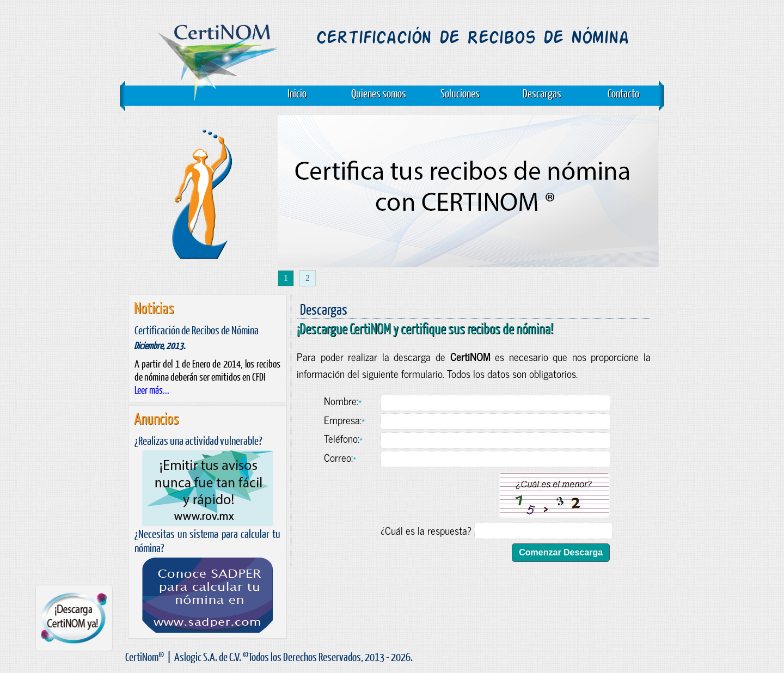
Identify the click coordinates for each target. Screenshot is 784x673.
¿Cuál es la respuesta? (426, 530)
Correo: (340, 457)
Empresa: (344, 420)
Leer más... (152, 390)
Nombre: (343, 400)
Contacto (623, 93)
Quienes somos (379, 93)
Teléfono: (343, 438)
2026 (401, 656)
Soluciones (460, 93)
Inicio (297, 93)
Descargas (542, 93)
